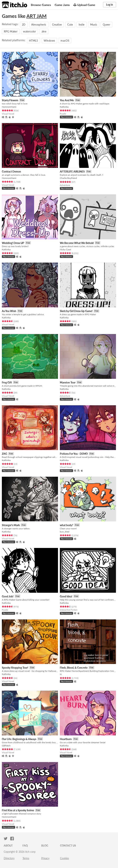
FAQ (25, 846)
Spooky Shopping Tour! (15, 668)
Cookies (64, 858)
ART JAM (37, 16)
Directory (9, 858)
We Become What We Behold (77, 243)
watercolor (30, 31)
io (61, 674)
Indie (82, 25)
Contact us (68, 846)
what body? (66, 525)
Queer (106, 25)
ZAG (4, 454)
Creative (57, 25)
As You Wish (9, 311)
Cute (70, 25)
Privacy (45, 858)
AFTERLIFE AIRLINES (72, 171)
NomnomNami (9, 107)
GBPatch (6, 746)
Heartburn (66, 739)
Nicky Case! (66, 249)
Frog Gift (7, 382)
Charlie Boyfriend (68, 178)
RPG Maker (11, 31)
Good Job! (8, 596)
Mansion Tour (68, 382)
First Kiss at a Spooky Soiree (18, 810)
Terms (26, 858)
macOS (65, 41)
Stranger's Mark (11, 525)
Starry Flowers (10, 100)
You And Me (67, 100)
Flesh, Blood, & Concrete (74, 668)
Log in (110, 5)
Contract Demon (11, 171)
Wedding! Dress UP (13, 243)
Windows (49, 41)
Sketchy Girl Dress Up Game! (76, 311)
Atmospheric (39, 25)
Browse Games (41, 5)
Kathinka (64, 107)
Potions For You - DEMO (74, 454)
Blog (45, 846)
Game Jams (62, 5)
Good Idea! (66, 596)
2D (24, 25)
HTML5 (34, 41)
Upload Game (84, 5)
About (8, 846)
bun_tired (65, 532)
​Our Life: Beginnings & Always (19, 739)
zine (44, 31)
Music (94, 25)
